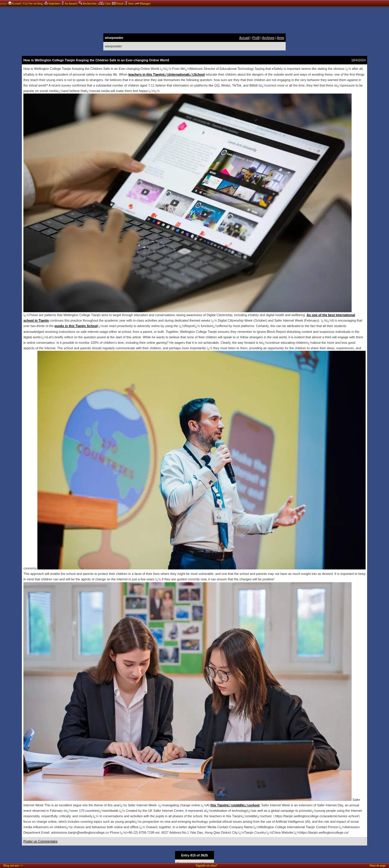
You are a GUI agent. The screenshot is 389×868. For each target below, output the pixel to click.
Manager (143, 3)
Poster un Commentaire (41, 841)
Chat (104, 3)
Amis (281, 38)
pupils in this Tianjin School (76, 326)
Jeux (130, 3)
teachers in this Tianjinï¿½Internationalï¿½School (166, 74)
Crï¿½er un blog (33, 3)
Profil (256, 38)
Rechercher (88, 3)
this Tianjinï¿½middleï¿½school (235, 805)
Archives (268, 38)
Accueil (14, 3)
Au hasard (69, 3)
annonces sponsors (194, 20)
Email (118, 3)
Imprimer (52, 3)
